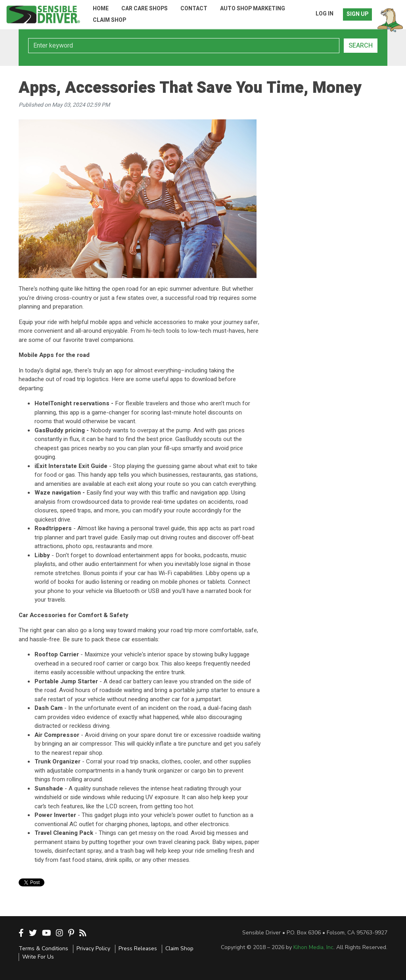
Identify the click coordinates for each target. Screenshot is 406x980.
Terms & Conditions (43, 948)
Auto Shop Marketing (253, 9)
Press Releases (138, 948)
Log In (325, 14)
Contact (194, 9)
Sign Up (357, 14)
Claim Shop (109, 20)
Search (361, 46)
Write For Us (38, 957)
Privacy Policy (93, 948)
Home (101, 9)
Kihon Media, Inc (313, 947)
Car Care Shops (145, 9)
